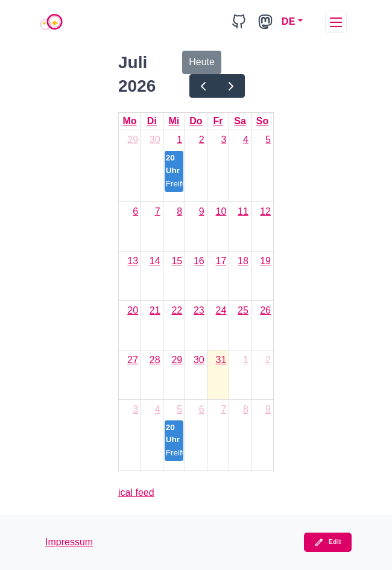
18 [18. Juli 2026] (243, 261)
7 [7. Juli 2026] (158, 211)
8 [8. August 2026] (246, 409)
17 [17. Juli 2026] (221, 261)
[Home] (52, 22)
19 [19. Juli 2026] (265, 261)
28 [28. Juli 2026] (155, 360)
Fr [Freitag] (218, 121)
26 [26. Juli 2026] (265, 310)
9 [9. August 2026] (268, 409)
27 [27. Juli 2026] (133, 360)
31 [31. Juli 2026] (221, 360)
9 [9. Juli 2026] (202, 211)
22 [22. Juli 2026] (177, 310)
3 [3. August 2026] (135, 409)
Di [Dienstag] (152, 121)
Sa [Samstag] (240, 121)
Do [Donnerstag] (196, 121)
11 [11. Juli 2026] (243, 211)
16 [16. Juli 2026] (199, 261)
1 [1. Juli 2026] (179, 140)
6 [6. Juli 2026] (135, 211)
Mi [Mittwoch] (174, 121)
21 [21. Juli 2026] (155, 310)
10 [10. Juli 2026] (221, 211)
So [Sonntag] (262, 121)
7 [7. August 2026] (223, 409)
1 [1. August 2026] (246, 360)
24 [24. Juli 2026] (221, 310)
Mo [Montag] (129, 121)
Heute (202, 62)
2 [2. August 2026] (268, 360)
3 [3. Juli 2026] (223, 140)
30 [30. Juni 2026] (155, 140)
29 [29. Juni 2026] (133, 140)
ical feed (136, 492)
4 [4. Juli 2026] (246, 140)
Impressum (69, 542)
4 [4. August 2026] (158, 409)
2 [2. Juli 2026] (202, 140)
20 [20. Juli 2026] (133, 310)
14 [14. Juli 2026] (155, 261)
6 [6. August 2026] (202, 409)
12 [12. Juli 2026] (265, 211)
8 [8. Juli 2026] (179, 211)
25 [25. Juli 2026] (243, 310)
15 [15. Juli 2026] (177, 261)
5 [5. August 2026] (179, 409)
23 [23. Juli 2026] (199, 310)
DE (289, 21)
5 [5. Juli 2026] (268, 140)
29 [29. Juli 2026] (177, 360)
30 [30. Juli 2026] (199, 360)
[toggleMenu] (336, 22)
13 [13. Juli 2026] (133, 261)
